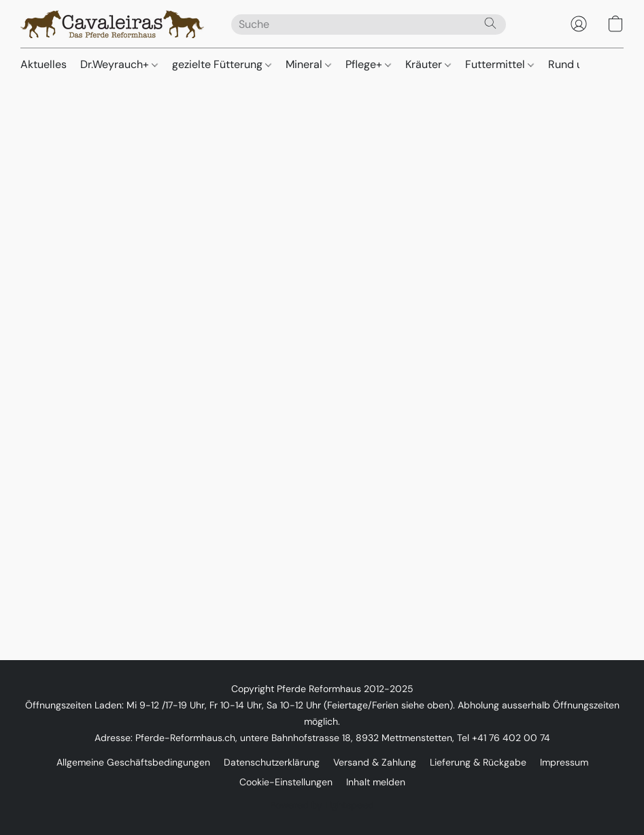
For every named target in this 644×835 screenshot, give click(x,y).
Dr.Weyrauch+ (119, 64)
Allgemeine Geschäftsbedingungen (133, 762)
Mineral (308, 64)
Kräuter (428, 64)
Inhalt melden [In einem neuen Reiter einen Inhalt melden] (376, 782)
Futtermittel (499, 64)
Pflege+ (368, 64)
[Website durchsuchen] (490, 23)
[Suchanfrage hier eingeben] (369, 24)
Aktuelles (44, 64)
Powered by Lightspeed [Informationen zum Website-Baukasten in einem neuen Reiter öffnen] (322, 805)
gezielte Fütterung (222, 64)
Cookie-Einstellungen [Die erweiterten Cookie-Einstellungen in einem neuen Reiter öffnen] (286, 782)
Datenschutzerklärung (272, 762)
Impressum (564, 762)
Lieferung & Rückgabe (478, 762)
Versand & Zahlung (375, 762)
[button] (112, 24)
